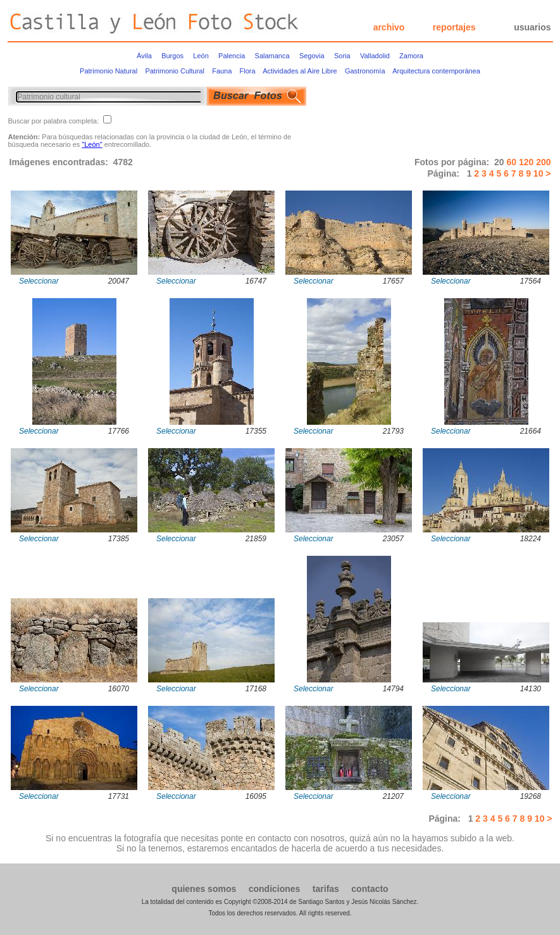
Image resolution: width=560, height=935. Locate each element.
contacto (370, 889)
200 (543, 162)
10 (537, 173)
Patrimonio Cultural (175, 71)
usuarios (532, 27)
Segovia (312, 56)
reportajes (454, 27)
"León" (92, 144)
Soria (342, 56)
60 (512, 162)
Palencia (232, 56)
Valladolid (375, 56)
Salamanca (272, 56)
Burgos (172, 56)
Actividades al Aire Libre (300, 71)
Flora (248, 71)
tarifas (326, 889)
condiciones (275, 889)
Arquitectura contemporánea (436, 71)
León (201, 56)
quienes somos (204, 889)
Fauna (222, 71)
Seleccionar (39, 281)
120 (527, 162)
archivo (389, 27)
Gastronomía (365, 71)
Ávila (144, 56)
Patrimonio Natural (109, 71)
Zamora (411, 56)
